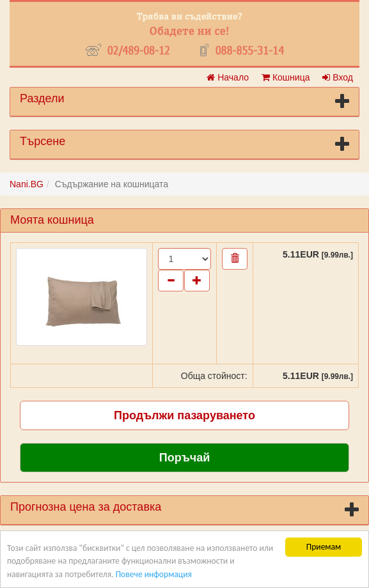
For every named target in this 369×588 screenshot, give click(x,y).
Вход (338, 77)
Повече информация (154, 574)
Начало (228, 77)
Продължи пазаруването (184, 415)
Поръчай (185, 458)
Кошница (286, 77)
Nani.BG (27, 184)
